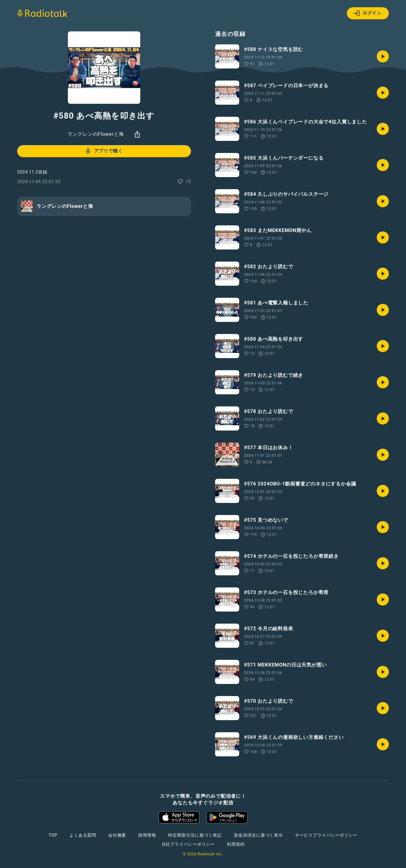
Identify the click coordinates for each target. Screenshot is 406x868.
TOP (53, 835)
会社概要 (117, 835)
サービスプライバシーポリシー (326, 835)
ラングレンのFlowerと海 (96, 134)
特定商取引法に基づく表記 (195, 835)
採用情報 (147, 835)
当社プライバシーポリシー (188, 844)
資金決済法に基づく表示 (258, 835)
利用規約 (236, 844)
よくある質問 (83, 835)
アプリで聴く (104, 151)
